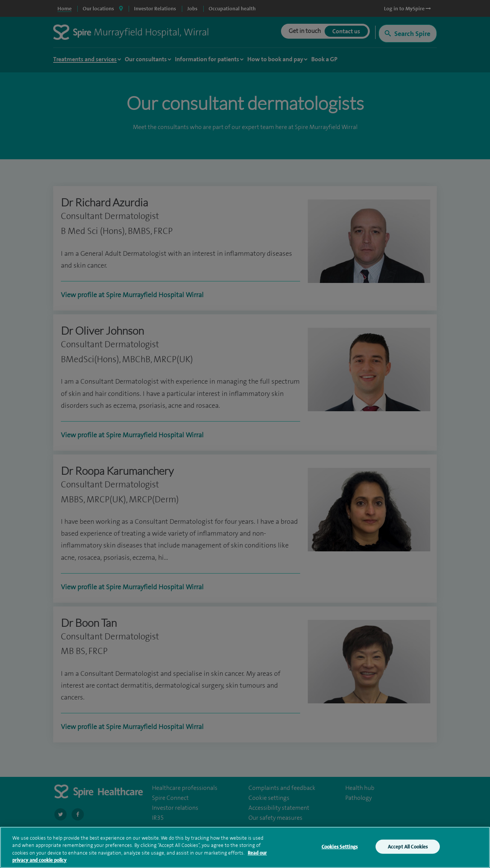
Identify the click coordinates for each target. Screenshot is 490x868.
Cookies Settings (340, 849)
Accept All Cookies (408, 849)
